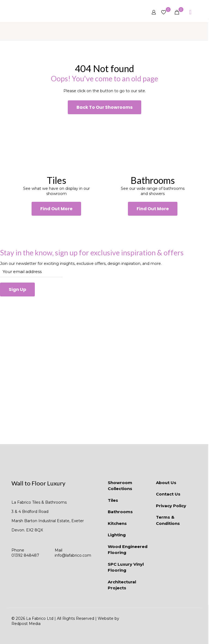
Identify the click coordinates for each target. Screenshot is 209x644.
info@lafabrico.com (73, 555)
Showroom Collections (120, 486)
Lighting (117, 535)
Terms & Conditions (168, 520)
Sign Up (17, 290)
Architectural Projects (122, 585)
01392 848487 (25, 555)
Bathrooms (120, 512)
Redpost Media (26, 624)
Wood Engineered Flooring (128, 550)
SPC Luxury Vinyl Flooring (126, 567)
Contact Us (168, 494)
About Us (166, 483)
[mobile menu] (190, 12)
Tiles (113, 500)
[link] (56, 144)
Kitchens (117, 523)
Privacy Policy (171, 506)
